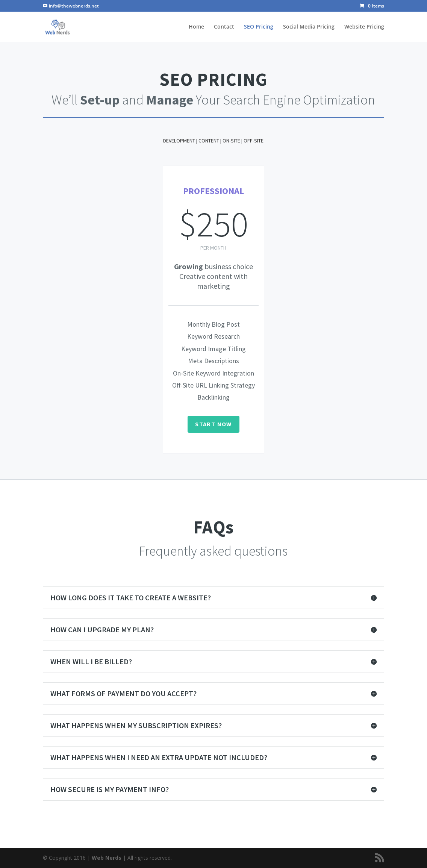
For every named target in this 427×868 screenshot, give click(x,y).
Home (196, 27)
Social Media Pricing (309, 27)
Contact (224, 27)
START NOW (214, 424)
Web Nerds (107, 858)
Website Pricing (364, 27)
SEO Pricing (259, 27)
